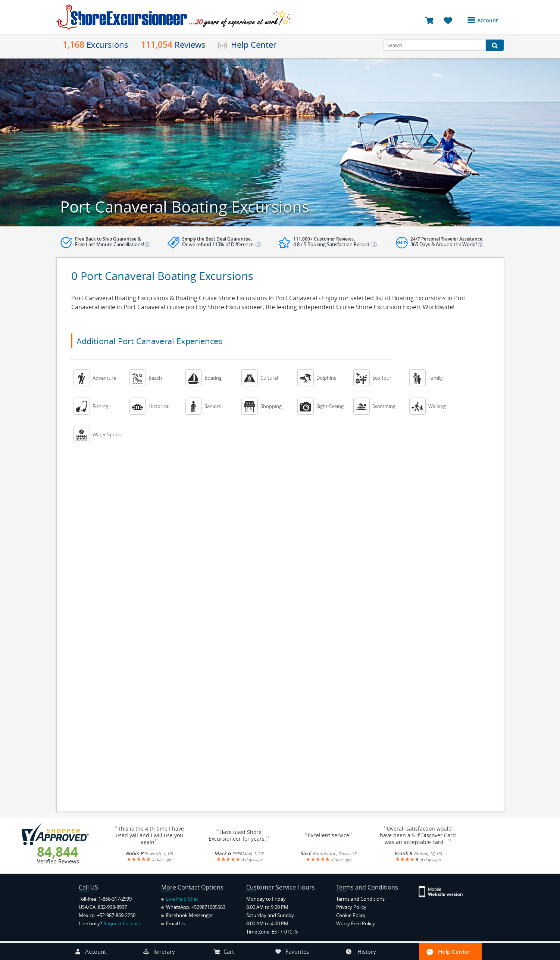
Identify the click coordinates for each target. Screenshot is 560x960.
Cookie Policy (351, 915)
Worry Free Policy (356, 923)
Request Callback (122, 923)
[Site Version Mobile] (445, 891)
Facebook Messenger (187, 915)
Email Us (173, 923)
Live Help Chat (180, 899)
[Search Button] (495, 45)
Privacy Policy (351, 907)
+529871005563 (208, 907)
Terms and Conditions (360, 899)
